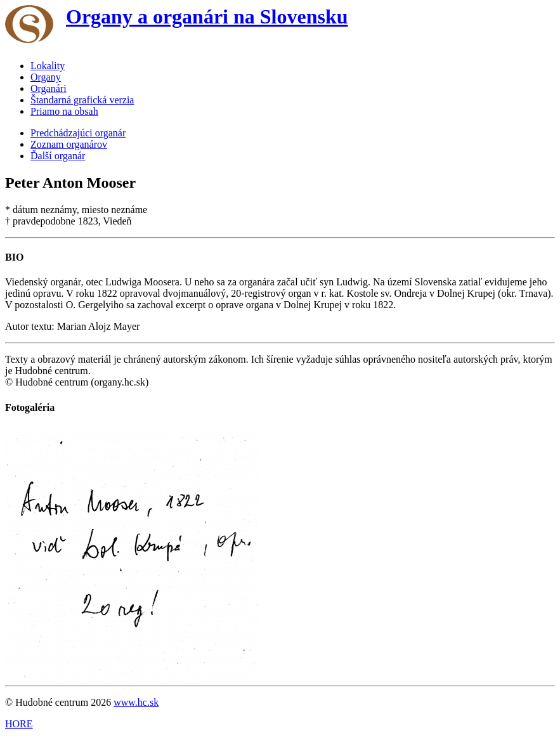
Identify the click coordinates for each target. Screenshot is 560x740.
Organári (49, 88)
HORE (19, 724)
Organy (46, 77)
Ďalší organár (58, 156)
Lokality (48, 66)
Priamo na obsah (64, 111)
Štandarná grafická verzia (82, 100)
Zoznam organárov (69, 144)
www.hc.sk (136, 702)
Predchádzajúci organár (78, 133)
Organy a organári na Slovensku (207, 16)
